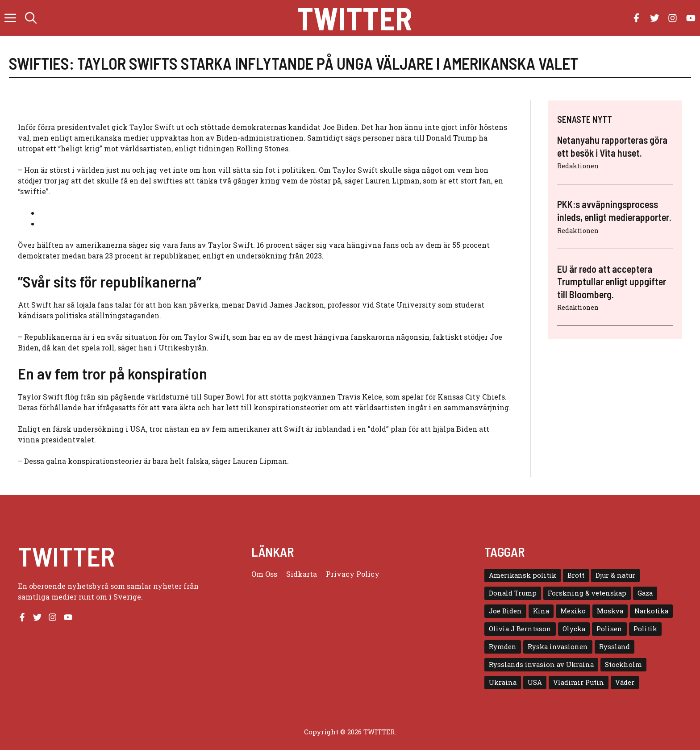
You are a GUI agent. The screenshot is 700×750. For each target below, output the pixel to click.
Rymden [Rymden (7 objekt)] (503, 647)
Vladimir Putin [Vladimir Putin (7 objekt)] (579, 682)
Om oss (264, 574)
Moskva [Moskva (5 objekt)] (610, 611)
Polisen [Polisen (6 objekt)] (609, 629)
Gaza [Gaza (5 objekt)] (645, 593)
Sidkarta (302, 574)
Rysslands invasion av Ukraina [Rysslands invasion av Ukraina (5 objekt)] (541, 665)
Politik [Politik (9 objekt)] (645, 629)
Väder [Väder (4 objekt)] (625, 682)
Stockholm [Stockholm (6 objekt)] (623, 665)
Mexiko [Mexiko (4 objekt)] (573, 611)
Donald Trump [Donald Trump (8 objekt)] (513, 593)
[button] (31, 18)
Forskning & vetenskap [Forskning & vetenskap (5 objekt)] (587, 593)
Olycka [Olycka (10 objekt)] (574, 629)
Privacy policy (353, 574)
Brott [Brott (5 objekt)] (576, 575)
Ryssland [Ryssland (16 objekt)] (615, 647)
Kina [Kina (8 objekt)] (541, 611)
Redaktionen (578, 166)
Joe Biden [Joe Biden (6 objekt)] (505, 611)
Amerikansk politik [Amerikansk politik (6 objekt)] (523, 575)
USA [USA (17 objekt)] (535, 682)
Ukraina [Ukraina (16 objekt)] (503, 682)
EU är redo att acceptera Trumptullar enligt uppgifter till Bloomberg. (612, 281)
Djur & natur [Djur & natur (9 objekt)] (615, 575)
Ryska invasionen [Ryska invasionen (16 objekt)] (558, 647)
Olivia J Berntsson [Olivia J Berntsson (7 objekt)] (520, 629)
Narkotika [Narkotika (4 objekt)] (651, 611)
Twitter (354, 18)
